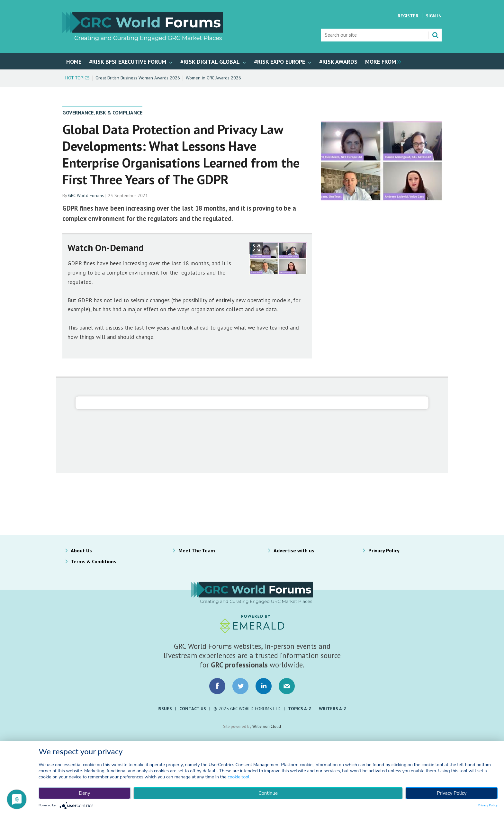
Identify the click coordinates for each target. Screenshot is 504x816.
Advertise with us (294, 550)
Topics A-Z (300, 709)
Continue (268, 793)
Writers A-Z (333, 709)
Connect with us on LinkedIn (264, 686)
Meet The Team (197, 550)
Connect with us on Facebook (217, 686)
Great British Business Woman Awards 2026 (138, 78)
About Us (81, 550)
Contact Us (193, 709)
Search (435, 35)
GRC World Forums (86, 195)
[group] (382, 61)
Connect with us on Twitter (240, 686)
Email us (287, 686)
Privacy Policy (384, 550)
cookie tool (239, 777)
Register (408, 16)
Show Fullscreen (256, 248)
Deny (84, 793)
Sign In (434, 16)
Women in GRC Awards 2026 (213, 78)
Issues (165, 709)
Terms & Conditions (94, 561)
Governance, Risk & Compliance (102, 113)
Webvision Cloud (267, 726)
